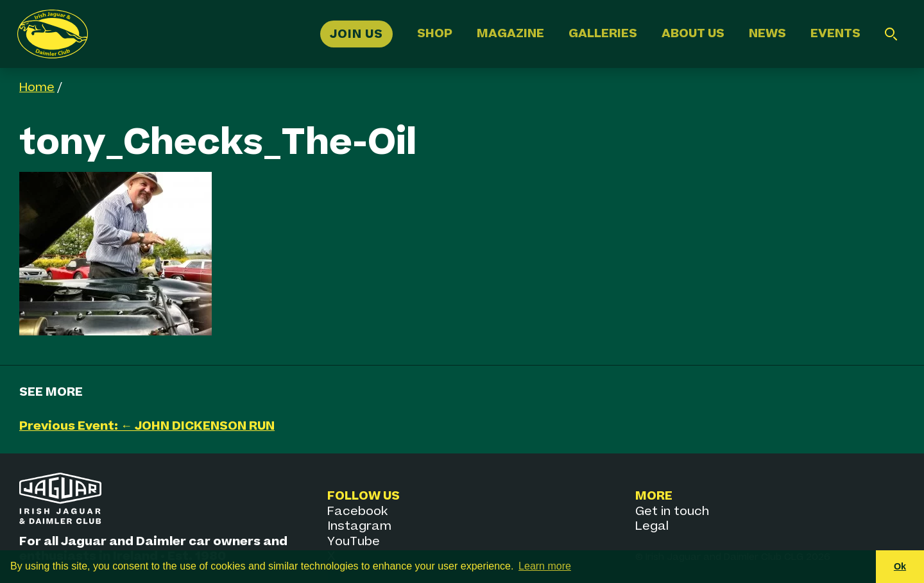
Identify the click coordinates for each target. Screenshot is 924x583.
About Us (693, 34)
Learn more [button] (545, 566)
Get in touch (672, 511)
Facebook (357, 511)
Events (835, 34)
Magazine (510, 34)
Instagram (359, 526)
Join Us (356, 34)
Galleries (603, 34)
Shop (435, 34)
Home (37, 88)
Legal (652, 526)
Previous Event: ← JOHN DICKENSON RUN (147, 426)
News (767, 34)
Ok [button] (900, 566)
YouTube (354, 542)
